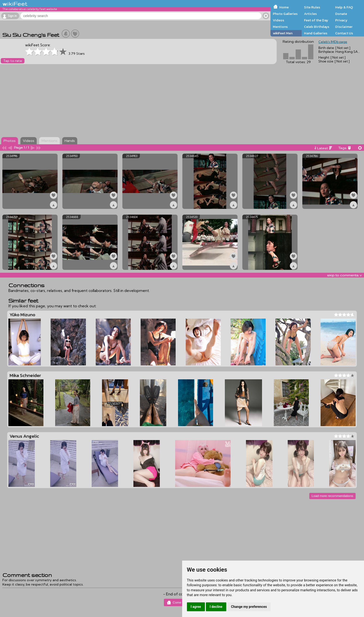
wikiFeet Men (283, 33)
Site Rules (312, 7)
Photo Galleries (285, 14)
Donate (341, 14)
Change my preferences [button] (249, 607)
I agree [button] (196, 607)
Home (284, 7)
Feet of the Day (316, 20)
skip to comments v (344, 275)
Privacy (341, 20)
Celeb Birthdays (317, 27)
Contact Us (344, 33)
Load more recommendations (332, 496)
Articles (310, 14)
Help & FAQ (344, 7)
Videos (278, 20)
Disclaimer (344, 27)
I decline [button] (216, 607)
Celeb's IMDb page (333, 42)
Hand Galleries (316, 33)
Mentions (280, 27)
